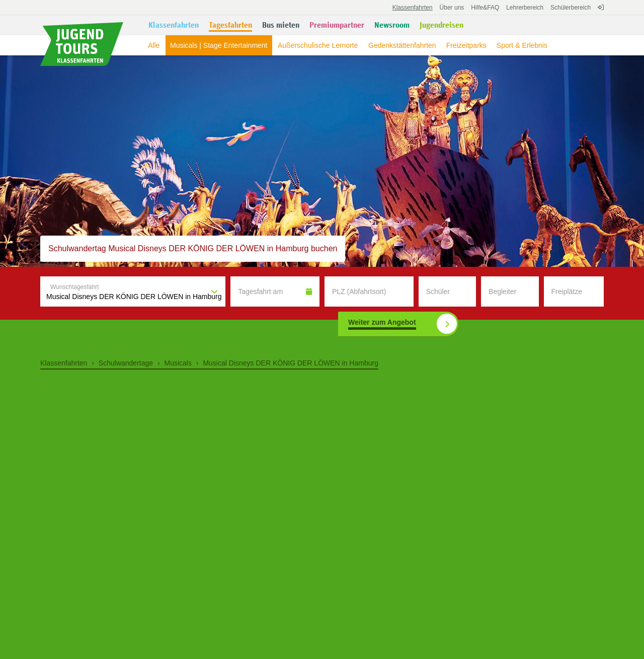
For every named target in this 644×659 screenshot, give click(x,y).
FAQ (485, 8)
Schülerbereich (571, 8)
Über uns (452, 8)
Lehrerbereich (525, 8)
